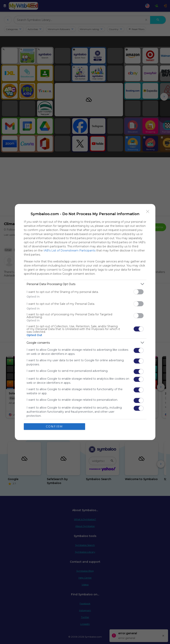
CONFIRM (54, 427)
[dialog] (85, 322)
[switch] (139, 292)
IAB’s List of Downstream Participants (69, 250)
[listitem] (85, 284)
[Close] (148, 212)
